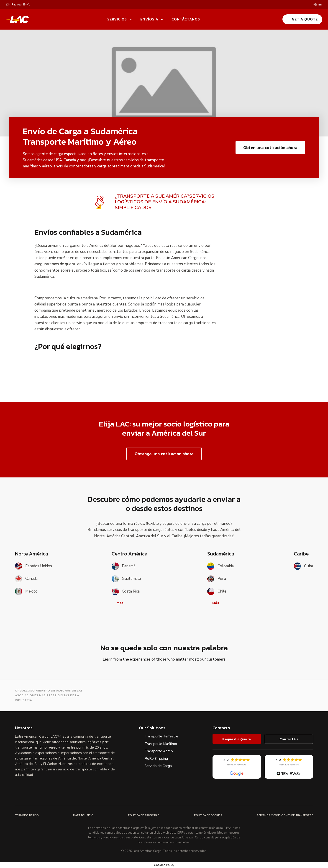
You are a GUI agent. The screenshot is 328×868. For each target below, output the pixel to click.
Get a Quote (302, 19)
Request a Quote (237, 739)
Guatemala (126, 579)
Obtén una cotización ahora (270, 148)
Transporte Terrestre (161, 736)
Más (118, 603)
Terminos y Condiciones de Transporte (285, 815)
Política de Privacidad (144, 815)
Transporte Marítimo (161, 744)
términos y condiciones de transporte (113, 838)
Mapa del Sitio (83, 815)
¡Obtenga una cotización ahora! (164, 454)
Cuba (303, 566)
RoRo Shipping (156, 759)
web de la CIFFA (174, 833)
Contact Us (289, 739)
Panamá (123, 566)
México (26, 591)
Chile (217, 591)
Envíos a (149, 19)
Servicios (117, 19)
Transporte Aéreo (159, 751)
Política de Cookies (208, 815)
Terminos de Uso (27, 815)
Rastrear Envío (21, 5)
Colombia (220, 566)
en (320, 5)
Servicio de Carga (158, 766)
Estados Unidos (33, 566)
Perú (217, 579)
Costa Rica (126, 591)
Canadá (26, 579)
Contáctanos (186, 19)
